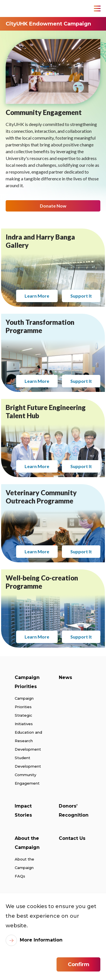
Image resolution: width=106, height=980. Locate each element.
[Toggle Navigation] (97, 8)
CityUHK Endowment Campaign (48, 24)
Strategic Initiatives (24, 719)
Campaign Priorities (27, 682)
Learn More (37, 290)
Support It (81, 290)
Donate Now (53, 203)
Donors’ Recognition (74, 811)
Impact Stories (23, 811)
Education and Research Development (28, 741)
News (65, 677)
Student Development (28, 762)
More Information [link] (41, 940)
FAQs (20, 876)
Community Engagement (27, 779)
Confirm (79, 964)
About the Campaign (27, 843)
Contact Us (72, 838)
